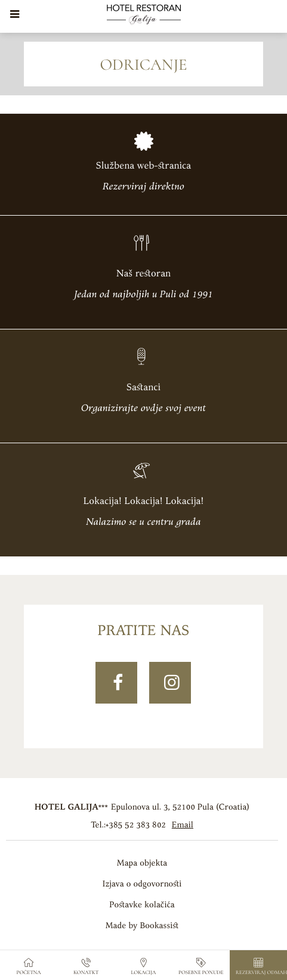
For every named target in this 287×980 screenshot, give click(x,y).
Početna (29, 967)
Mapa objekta (142, 863)
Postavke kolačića (142, 905)
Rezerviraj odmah (261, 967)
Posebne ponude (201, 967)
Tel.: (128, 825)
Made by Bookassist (142, 925)
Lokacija (144, 967)
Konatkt (86, 967)
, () (180, 807)
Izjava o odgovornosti (142, 884)
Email (183, 825)
